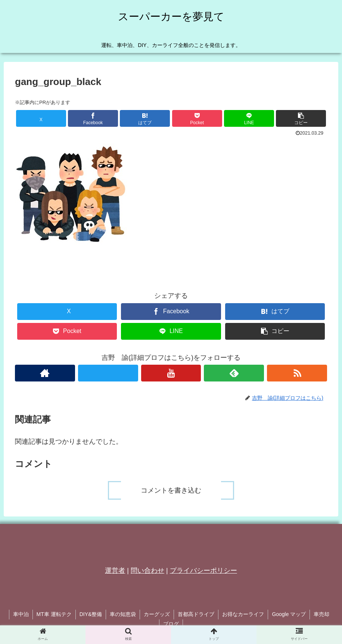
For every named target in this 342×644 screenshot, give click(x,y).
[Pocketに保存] (197, 118)
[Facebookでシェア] (93, 118)
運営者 (115, 571)
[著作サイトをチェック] (45, 373)
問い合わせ (147, 571)
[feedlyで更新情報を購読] (234, 373)
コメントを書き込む (171, 490)
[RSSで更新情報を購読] (297, 373)
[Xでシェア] (41, 118)
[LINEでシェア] (249, 118)
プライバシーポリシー (203, 571)
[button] (301, 118)
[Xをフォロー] (108, 373)
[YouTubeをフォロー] (171, 373)
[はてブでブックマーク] (145, 118)
